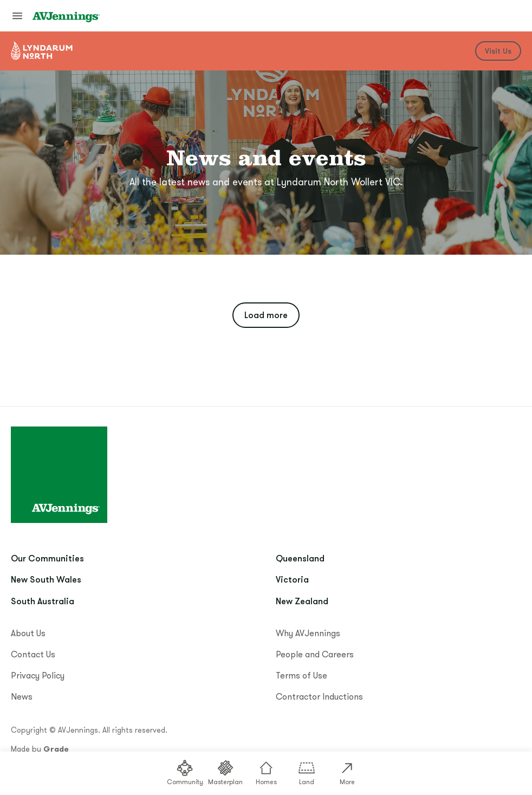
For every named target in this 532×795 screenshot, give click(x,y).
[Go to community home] (42, 51)
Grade (56, 749)
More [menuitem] (347, 773)
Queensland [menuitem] (300, 558)
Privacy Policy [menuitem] (38, 675)
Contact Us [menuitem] (33, 654)
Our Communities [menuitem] (47, 558)
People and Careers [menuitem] (315, 654)
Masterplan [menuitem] (225, 773)
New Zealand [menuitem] (302, 601)
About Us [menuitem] (28, 633)
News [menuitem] (22, 696)
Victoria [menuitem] (292, 579)
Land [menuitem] (307, 773)
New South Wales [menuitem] (46, 579)
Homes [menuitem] (266, 773)
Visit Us (498, 51)
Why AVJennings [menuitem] (308, 633)
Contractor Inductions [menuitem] (319, 696)
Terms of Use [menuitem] (301, 675)
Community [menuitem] (185, 773)
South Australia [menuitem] (43, 601)
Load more (266, 315)
